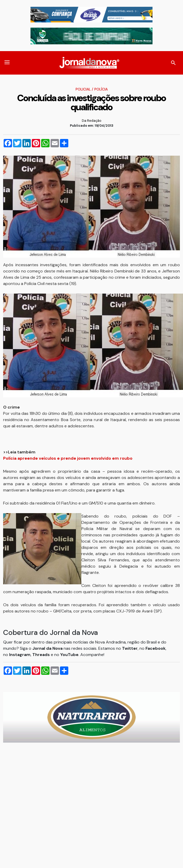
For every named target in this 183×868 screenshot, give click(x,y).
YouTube (69, 655)
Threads (42, 655)
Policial (83, 89)
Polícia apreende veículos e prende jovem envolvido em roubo (68, 458)
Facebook (155, 648)
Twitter (130, 648)
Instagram (20, 655)
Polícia (101, 89)
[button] (7, 63)
